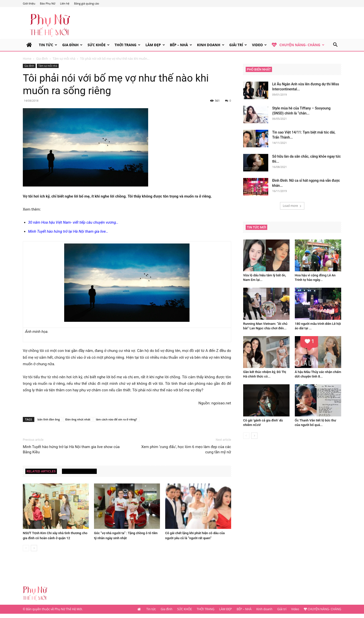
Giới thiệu (29, 3)
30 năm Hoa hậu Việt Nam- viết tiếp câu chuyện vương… (73, 222)
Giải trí (238, 45)
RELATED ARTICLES (41, 471)
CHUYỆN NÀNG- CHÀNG (298, 45)
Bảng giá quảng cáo (87, 3)
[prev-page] (26, 548)
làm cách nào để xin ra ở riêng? (116, 419)
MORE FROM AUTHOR (79, 471)
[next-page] (34, 548)
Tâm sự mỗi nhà (64, 59)
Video (259, 45)
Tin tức (48, 45)
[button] (335, 45)
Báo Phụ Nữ (48, 3)
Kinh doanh (211, 45)
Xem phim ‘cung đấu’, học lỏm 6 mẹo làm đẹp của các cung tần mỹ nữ (186, 449)
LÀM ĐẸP (155, 45)
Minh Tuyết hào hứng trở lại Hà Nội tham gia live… (68, 231)
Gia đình (72, 45)
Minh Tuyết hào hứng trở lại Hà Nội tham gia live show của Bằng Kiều (71, 449)
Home (27, 59)
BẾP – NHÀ (181, 45)
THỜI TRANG (127, 45)
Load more (292, 206)
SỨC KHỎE (99, 45)
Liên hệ (65, 3)
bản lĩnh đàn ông (49, 419)
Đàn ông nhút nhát (78, 419)
